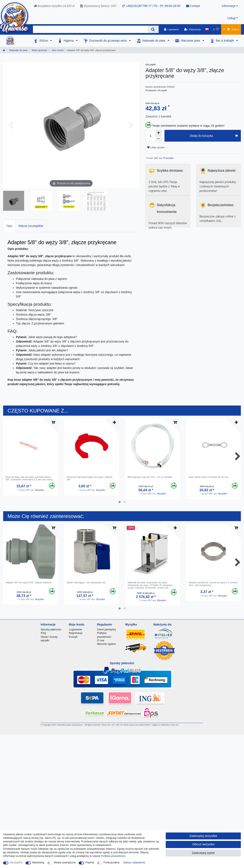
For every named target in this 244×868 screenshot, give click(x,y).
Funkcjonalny (111, 862)
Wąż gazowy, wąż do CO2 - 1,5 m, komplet (150, 477)
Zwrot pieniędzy (106, 629)
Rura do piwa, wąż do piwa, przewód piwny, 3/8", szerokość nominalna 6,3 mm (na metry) (29, 478)
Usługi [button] (232, 18)
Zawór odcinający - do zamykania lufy (86, 582)
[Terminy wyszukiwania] (90, 29)
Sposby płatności (51, 629)
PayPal (90, 862)
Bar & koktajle (225, 41)
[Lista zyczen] (216, 29)
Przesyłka (168, 158)
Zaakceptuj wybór (203, 853)
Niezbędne (16, 862)
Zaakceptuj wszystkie (203, 836)
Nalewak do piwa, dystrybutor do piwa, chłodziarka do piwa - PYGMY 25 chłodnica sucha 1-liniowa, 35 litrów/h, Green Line (150, 585)
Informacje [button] (229, 6)
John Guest (57, 50)
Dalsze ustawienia (134, 862)
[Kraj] (207, 29)
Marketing (38, 862)
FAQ (43, 633)
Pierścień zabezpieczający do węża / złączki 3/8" (89, 478)
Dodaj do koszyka (214, 136)
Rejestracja (76, 633)
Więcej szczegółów (31, 226)
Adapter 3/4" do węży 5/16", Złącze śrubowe (28, 582)
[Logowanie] (172, 29)
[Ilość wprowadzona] (150, 136)
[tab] (9, 226)
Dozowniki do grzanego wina (108, 41)
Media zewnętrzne (65, 862)
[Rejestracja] (192, 29)
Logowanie (75, 629)
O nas (101, 640)
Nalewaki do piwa (154, 41)
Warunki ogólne (106, 644)
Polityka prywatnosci (113, 856)
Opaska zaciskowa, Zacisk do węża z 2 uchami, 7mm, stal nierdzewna (213, 584)
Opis (9, 226)
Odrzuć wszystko (203, 844)
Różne (44, 41)
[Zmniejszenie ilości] (158, 139)
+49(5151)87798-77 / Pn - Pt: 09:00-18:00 (151, 6)
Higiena (69, 41)
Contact (193, 6)
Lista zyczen (156, 148)
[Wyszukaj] (153, 29)
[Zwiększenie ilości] (158, 133)
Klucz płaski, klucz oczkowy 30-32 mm (208, 477)
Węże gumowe (39, 50)
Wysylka (39, 490)
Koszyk (73, 637)
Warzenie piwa (191, 41)
